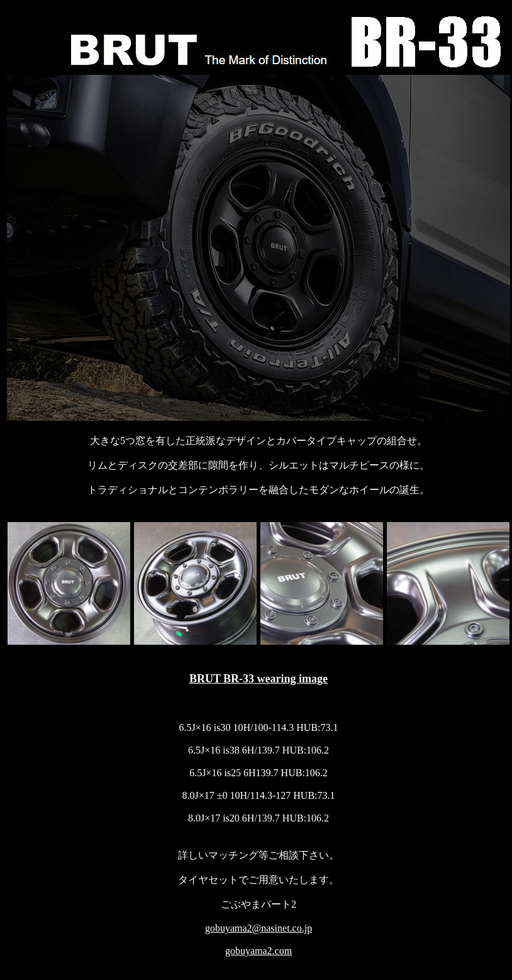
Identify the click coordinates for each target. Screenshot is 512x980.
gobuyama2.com (259, 951)
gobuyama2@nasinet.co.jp (259, 928)
